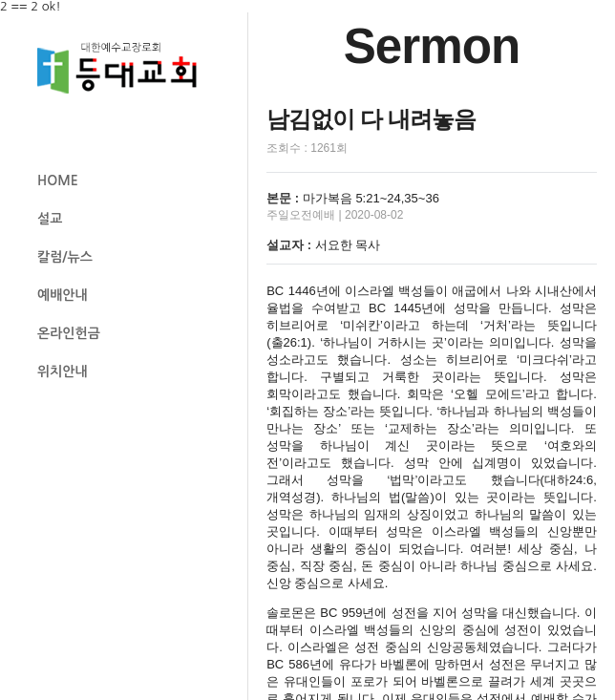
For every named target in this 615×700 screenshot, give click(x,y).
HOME (58, 180)
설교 (50, 219)
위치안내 (63, 371)
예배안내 (63, 295)
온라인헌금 (69, 333)
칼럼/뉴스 (65, 257)
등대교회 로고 (125, 68)
